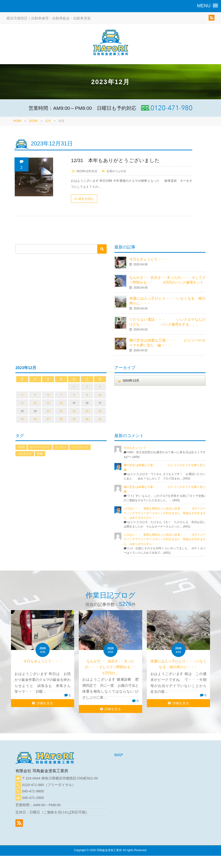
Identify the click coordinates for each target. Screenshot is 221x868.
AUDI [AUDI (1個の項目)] (21, 447)
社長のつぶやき (116, 171)
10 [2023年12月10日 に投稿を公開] (100, 395)
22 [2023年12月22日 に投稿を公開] (74, 411)
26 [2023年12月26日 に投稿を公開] (35, 419)
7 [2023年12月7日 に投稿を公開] (61, 395)
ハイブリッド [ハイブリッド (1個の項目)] (80, 447)
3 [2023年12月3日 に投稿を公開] (100, 387)
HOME (17, 121)
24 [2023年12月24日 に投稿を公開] (100, 411)
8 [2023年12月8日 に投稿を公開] (74, 395)
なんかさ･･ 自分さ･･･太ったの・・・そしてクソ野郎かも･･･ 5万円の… (116, 667)
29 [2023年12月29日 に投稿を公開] (74, 419)
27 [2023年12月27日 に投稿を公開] (48, 419)
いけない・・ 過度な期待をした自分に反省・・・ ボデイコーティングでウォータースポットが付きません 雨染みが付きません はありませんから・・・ (165, 513)
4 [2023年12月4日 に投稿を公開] (22, 395)
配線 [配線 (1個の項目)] (40, 454)
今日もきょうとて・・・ (149, 259)
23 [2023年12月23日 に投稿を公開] (87, 411)
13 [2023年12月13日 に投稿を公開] (48, 403)
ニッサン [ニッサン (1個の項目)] (61, 447)
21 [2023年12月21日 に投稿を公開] (61, 411)
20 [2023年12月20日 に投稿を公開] (48, 411)
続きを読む (86, 199)
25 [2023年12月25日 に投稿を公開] (22, 419)
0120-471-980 (33, 785)
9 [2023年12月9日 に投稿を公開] (87, 395)
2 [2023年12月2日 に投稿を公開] (87, 387)
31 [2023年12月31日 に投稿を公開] (100, 419)
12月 (48, 121)
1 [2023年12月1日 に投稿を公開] (74, 387)
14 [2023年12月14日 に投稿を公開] (61, 403)
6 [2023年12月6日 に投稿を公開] (48, 395)
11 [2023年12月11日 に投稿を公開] (22, 403)
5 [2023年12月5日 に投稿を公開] (35, 395)
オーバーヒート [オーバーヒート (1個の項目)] (40, 447)
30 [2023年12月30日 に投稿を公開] (87, 419)
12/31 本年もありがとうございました (115, 160)
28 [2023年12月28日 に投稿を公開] (61, 419)
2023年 (33, 121)
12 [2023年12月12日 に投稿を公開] (35, 403)
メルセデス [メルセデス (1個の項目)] (25, 454)
